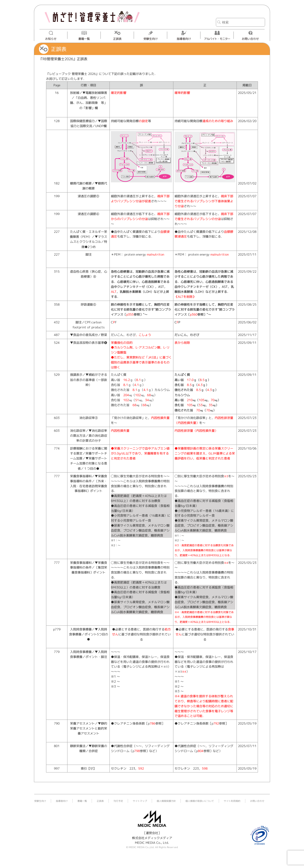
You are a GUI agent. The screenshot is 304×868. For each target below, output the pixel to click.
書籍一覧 (84, 39)
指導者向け (184, 39)
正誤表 (117, 39)
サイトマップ (140, 801)
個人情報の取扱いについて (200, 801)
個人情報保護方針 (166, 801)
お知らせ (51, 39)
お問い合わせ (250, 39)
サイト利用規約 (232, 801)
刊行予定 (118, 801)
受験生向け (151, 39)
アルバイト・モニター (217, 39)
